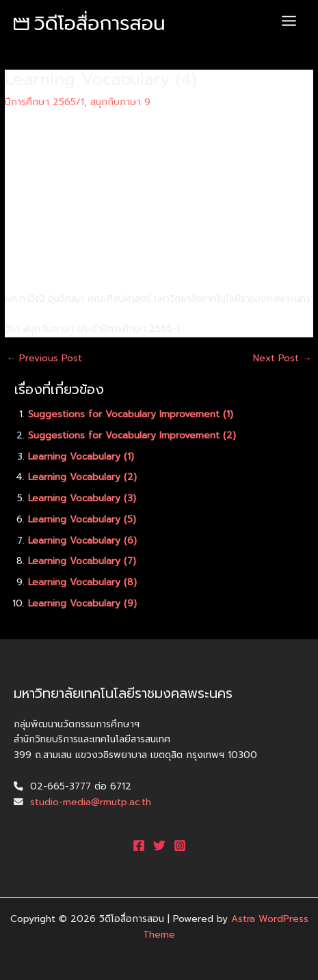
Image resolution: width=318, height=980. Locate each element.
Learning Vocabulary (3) (82, 498)
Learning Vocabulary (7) (82, 561)
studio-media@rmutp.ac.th (91, 802)
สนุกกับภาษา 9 (120, 102)
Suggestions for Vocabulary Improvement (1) (131, 414)
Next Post (282, 359)
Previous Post (44, 359)
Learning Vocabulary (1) (81, 457)
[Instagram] (180, 845)
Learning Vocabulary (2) (82, 477)
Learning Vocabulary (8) (82, 582)
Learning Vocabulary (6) (82, 541)
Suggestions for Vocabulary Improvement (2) (132, 435)
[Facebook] (139, 845)
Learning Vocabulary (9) (82, 603)
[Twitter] (159, 845)
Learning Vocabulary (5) (82, 519)
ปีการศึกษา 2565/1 (44, 102)
